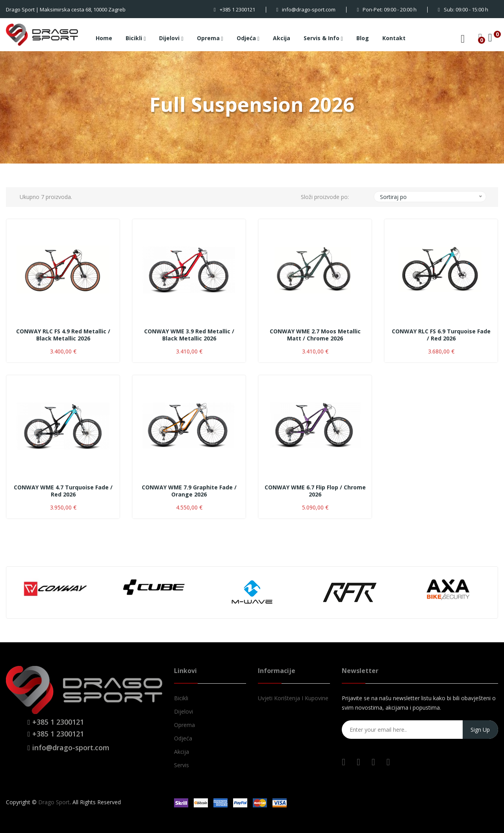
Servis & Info (323, 39)
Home (104, 38)
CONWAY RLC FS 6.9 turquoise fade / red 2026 (441, 335)
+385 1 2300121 (234, 9)
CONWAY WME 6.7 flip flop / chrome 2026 (315, 491)
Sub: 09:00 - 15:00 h (463, 9)
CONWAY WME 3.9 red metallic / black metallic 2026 (189, 335)
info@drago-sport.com (306, 9)
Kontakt (394, 38)
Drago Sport (54, 802)
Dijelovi (171, 39)
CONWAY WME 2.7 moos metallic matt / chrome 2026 (315, 335)
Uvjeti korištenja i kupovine (293, 698)
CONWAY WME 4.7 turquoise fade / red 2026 (63, 491)
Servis (182, 765)
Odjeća (248, 39)
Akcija (282, 38)
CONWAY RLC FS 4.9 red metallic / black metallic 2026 (63, 335)
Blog (363, 38)
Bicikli (136, 39)
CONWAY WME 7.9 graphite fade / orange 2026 (189, 491)
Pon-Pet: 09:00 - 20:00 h (387, 9)
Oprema (210, 39)
